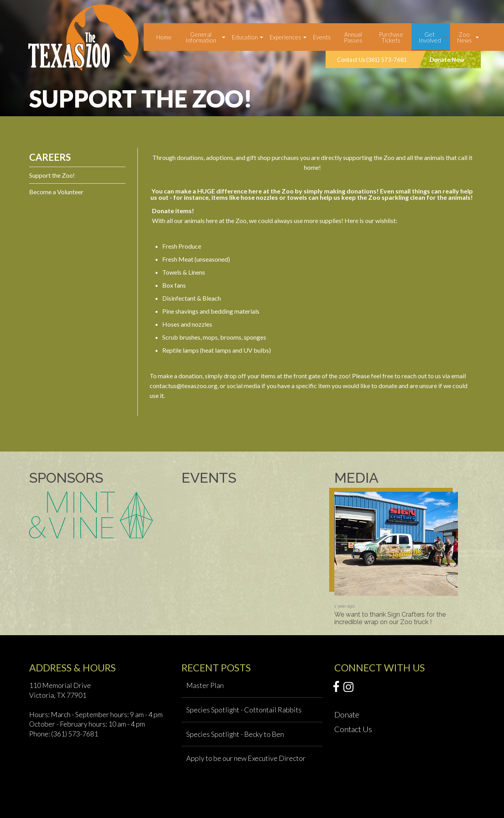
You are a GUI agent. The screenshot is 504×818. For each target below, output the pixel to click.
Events (322, 37)
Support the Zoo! (52, 175)
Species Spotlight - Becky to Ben (235, 734)
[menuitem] (164, 37)
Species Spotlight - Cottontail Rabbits (244, 710)
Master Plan (205, 685)
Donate (347, 714)
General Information (201, 37)
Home (164, 37)
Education (245, 37)
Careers (50, 157)
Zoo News (464, 37)
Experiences (285, 37)
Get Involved (430, 37)
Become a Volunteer (56, 192)
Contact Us (353, 729)
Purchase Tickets (391, 37)
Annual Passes (353, 37)
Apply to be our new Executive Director (246, 758)
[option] (396, 559)
